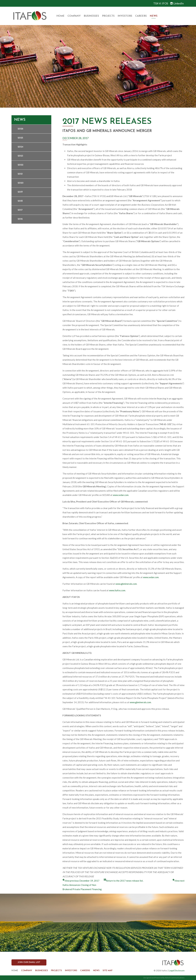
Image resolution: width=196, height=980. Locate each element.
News (154, 16)
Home (60, 16)
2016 (20, 219)
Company (74, 16)
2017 (20, 210)
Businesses (91, 16)
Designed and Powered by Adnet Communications (164, 978)
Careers (141, 16)
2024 (20, 147)
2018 (20, 201)
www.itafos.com (117, 590)
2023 (20, 156)
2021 (20, 174)
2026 (20, 129)
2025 (20, 138)
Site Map (107, 971)
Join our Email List (29, 962)
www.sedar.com (121, 495)
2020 (21, 183)
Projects (108, 16)
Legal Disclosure (177, 970)
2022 (20, 165)
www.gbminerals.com (126, 584)
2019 (20, 192)
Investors (125, 16)
